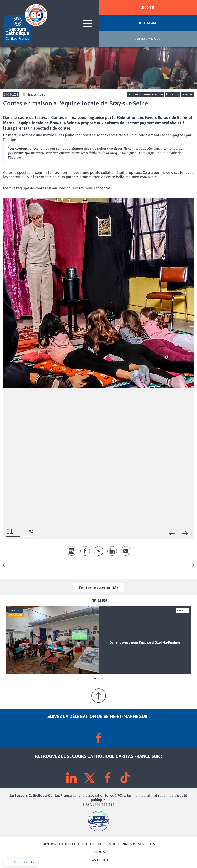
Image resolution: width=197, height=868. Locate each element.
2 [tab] (99, 679)
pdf (71, 551)
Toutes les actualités (98, 588)
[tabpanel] (98, 640)
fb (85, 551)
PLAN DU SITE (99, 860)
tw (99, 551)
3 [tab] (102, 679)
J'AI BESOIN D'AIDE (148, 39)
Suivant (185, 533)
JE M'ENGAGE (148, 23)
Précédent (172, 533)
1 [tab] (95, 679)
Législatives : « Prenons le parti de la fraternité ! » (190, 565)
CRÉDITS (99, 852)
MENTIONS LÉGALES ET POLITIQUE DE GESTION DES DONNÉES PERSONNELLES (99, 844)
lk (112, 551)
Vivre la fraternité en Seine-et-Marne (7, 565)
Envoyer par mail (126, 551)
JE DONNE (148, 8)
